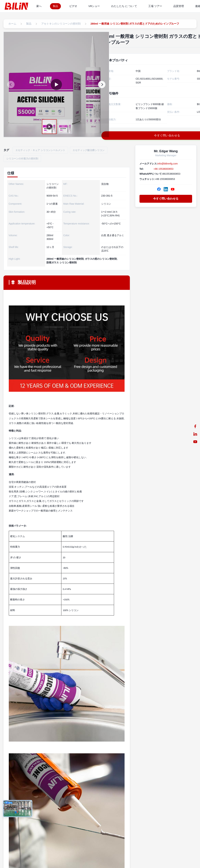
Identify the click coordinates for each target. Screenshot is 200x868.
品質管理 (179, 6)
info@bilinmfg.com (168, 164)
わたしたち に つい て (124, 6)
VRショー (94, 6)
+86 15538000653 (163, 169)
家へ (39, 6)
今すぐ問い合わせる (166, 199)
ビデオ (73, 6)
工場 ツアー (155, 6)
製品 (55, 6)
